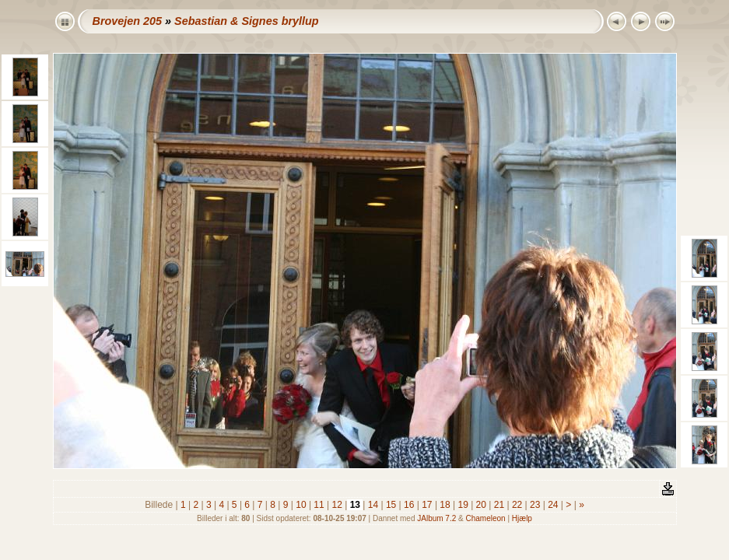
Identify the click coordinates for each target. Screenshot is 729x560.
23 (535, 505)
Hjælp (522, 518)
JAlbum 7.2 (436, 518)
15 (391, 505)
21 (499, 505)
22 (517, 505)
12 (337, 505)
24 (553, 505)
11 (319, 505)
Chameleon (486, 518)
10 (301, 505)
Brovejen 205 (128, 21)
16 (409, 505)
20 (481, 505)
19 (463, 505)
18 (445, 505)
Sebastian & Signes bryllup (247, 21)
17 (427, 505)
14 (373, 505)
